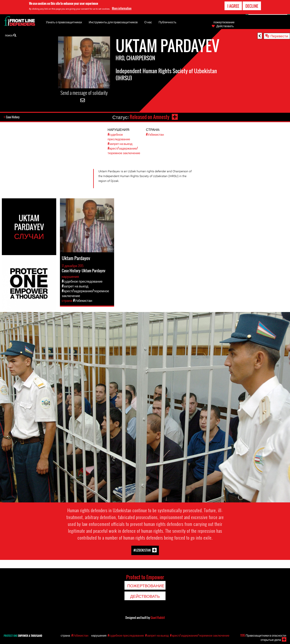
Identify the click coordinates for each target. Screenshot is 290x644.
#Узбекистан (155, 134)
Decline (252, 6)
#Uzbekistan (142, 550)
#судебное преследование (119, 137)
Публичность (168, 22)
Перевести (279, 36)
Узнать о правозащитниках (64, 22)
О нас (148, 22)
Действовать (225, 26)
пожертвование (224, 22)
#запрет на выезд (120, 144)
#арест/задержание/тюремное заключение (124, 150)
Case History (13, 117)
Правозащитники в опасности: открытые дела (263, 637)
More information (122, 8)
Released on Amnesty (150, 117)
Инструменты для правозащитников (113, 22)
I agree (233, 6)
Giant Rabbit (158, 618)
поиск (11, 35)
